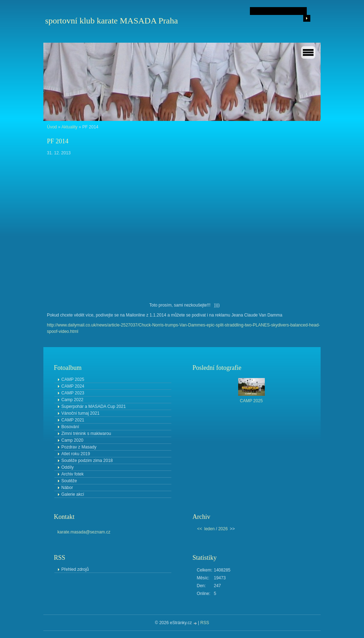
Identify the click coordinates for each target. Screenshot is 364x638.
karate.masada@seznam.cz (84, 532)
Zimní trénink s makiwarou (86, 434)
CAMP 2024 (73, 386)
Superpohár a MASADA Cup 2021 (94, 406)
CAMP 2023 (73, 393)
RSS (205, 623)
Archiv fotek (73, 474)
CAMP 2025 (73, 379)
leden (210, 529)
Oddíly (68, 467)
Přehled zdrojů (75, 569)
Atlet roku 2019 (76, 454)
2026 (223, 529)
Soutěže (69, 481)
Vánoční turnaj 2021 (81, 413)
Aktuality (69, 127)
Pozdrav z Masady (79, 447)
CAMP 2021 (73, 420)
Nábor (67, 488)
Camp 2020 (73, 440)
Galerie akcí (73, 494)
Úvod (52, 127)
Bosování (70, 427)
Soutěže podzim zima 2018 (87, 461)
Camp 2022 (73, 400)
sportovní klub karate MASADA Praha (111, 21)
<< (200, 529)
